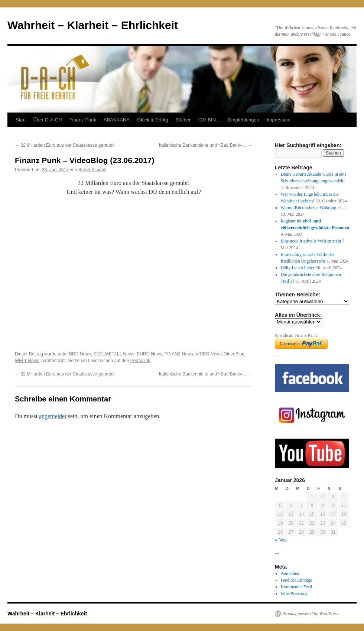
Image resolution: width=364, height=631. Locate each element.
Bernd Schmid (92, 170)
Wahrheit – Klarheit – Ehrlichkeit (93, 25)
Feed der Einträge (297, 580)
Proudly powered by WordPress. (311, 614)
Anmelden (290, 573)
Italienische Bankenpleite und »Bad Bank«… (206, 145)
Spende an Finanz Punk (296, 335)
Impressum (279, 120)
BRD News (80, 354)
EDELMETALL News (114, 354)
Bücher (183, 120)
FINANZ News (179, 354)
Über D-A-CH (47, 120)
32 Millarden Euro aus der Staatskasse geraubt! (65, 145)
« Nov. (281, 540)
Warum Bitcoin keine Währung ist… (313, 208)
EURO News (149, 354)
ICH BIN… (209, 120)
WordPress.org (294, 593)
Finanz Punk (83, 120)
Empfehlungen (244, 120)
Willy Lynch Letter (298, 268)
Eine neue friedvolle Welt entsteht (311, 241)
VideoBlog (235, 354)
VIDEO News (209, 354)
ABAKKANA (117, 120)
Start (21, 120)
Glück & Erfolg (152, 120)
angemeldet (53, 416)
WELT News (27, 361)
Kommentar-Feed (296, 587)
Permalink (140, 361)
